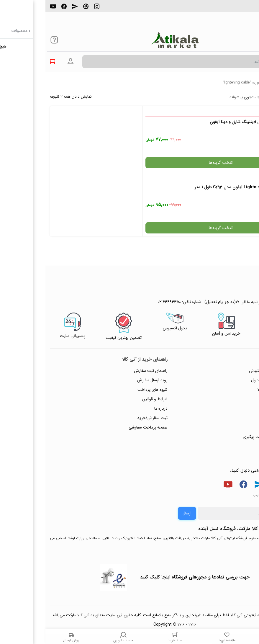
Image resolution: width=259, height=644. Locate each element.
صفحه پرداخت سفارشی (103, 362)
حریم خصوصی (238, 334)
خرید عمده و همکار (234, 381)
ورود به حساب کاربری (25, 61)
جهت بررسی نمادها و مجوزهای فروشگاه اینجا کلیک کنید (149, 512)
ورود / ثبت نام (238, 362)
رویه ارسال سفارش (107, 315)
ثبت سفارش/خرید (107, 353)
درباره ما (115, 343)
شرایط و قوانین (109, 334)
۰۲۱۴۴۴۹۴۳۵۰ (234, 9)
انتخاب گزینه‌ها (192, 163)
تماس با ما (242, 353)
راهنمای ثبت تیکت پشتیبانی (227, 305)
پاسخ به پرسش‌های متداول (228, 315)
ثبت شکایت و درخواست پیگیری (224, 372)
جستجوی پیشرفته (199, 97)
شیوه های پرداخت (107, 324)
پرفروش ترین (237, 97)
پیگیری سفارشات (237, 343)
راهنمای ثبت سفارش (105, 305)
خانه (251, 82)
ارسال (142, 448)
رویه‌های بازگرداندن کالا (231, 324)
